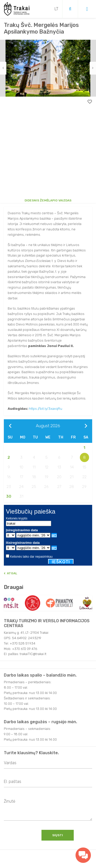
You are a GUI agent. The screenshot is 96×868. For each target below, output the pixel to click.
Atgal (10, 573)
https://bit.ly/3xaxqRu (46, 409)
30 (9, 496)
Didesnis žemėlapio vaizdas (48, 200)
